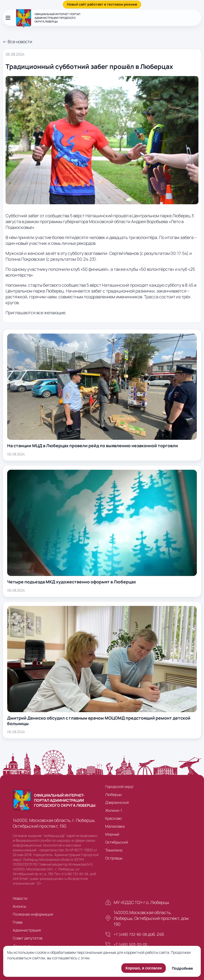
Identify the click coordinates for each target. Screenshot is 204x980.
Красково (113, 818)
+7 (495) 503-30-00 (130, 944)
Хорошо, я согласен (144, 968)
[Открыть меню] (8, 18)
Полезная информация (33, 914)
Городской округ (120, 786)
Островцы (114, 858)
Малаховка (115, 826)
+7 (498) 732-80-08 (130, 934)
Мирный (112, 834)
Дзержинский (117, 802)
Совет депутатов (27, 938)
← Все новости (17, 42)
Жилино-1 (114, 810)
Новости (20, 898)
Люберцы (113, 794)
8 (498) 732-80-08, (75, 874)
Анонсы (19, 906)
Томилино (114, 850)
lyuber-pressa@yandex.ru (48, 879)
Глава (18, 922)
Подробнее (182, 968)
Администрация (27, 930)
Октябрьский (117, 842)
